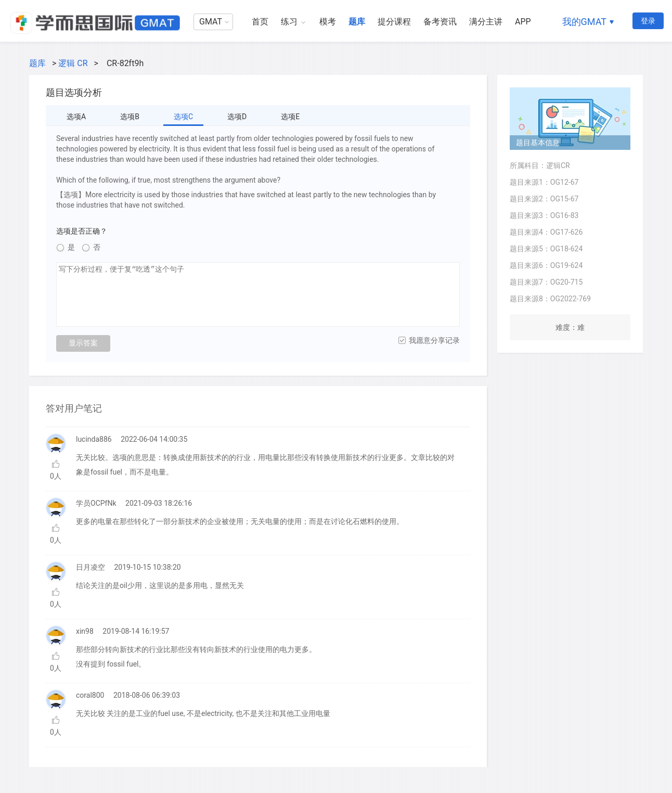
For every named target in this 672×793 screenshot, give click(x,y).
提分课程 (394, 22)
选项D (237, 117)
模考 (328, 22)
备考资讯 (440, 22)
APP (523, 22)
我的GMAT (584, 22)
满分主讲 (486, 22)
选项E (290, 117)
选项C (183, 117)
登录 (648, 21)
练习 (289, 22)
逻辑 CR (73, 63)
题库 (357, 22)
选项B (130, 117)
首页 (260, 22)
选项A (76, 117)
